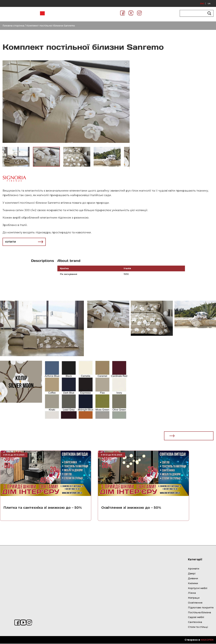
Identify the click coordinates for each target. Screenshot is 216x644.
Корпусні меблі (198, 589)
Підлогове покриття (201, 608)
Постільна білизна (199, 613)
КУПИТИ (24, 242)
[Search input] (195, 13)
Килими (193, 584)
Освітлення (195, 603)
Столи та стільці (198, 627)
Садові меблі (196, 618)
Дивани (193, 579)
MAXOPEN (207, 640)
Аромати (194, 569)
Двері (192, 574)
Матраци (194, 598)
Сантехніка (195, 622)
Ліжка (192, 593)
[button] (127, 63)
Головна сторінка (13, 26)
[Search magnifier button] (209, 13)
